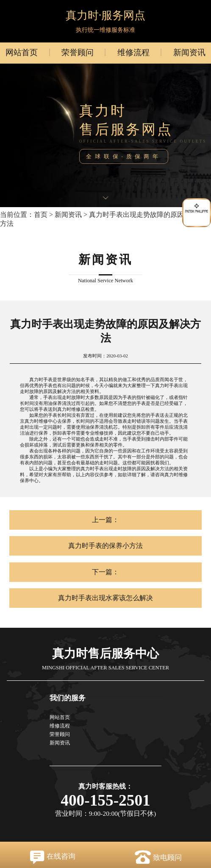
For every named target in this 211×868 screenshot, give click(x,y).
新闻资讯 (189, 52)
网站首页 (22, 52)
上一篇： (105, 520)
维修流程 (133, 52)
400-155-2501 (105, 800)
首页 (41, 215)
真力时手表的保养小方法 (105, 546)
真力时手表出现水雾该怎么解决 (105, 598)
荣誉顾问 (78, 52)
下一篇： (105, 572)
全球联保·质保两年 (124, 156)
